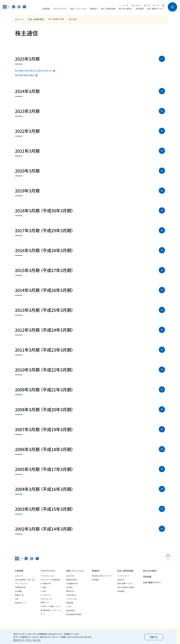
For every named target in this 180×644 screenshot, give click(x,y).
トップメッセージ (124, 576)
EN (158, 5)
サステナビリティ (48, 571)
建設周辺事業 (71, 580)
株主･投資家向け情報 (58, 19)
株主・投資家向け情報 (126, 587)
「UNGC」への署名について (51, 606)
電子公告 (147, 5)
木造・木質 (70, 576)
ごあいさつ (19, 576)
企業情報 (19, 571)
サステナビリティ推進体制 (50, 580)
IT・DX (69, 607)
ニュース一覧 (124, 5)
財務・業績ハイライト (125, 584)
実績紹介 (96, 571)
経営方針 (121, 580)
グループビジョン (21, 584)
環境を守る (70, 591)
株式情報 (121, 591)
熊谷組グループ (21, 603)
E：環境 (43, 587)
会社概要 (18, 591)
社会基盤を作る (72, 584)
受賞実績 (95, 580)
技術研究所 (71, 611)
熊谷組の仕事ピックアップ (102, 576)
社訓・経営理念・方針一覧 (25, 580)
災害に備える (71, 595)
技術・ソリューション (75, 571)
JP (154, 5)
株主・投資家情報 (36, 19)
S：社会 (43, 591)
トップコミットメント (48, 576)
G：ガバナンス (46, 595)
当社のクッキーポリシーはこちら (29, 640)
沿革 (17, 599)
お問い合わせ (136, 5)
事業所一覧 (19, 595)
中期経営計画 (20, 587)
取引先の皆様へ (126, 9)
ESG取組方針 (46, 584)
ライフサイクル (72, 599)
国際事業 (70, 603)
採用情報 (140, 9)
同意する (156, 637)
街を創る (70, 587)
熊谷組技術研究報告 (74, 614)
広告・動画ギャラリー (156, 9)
